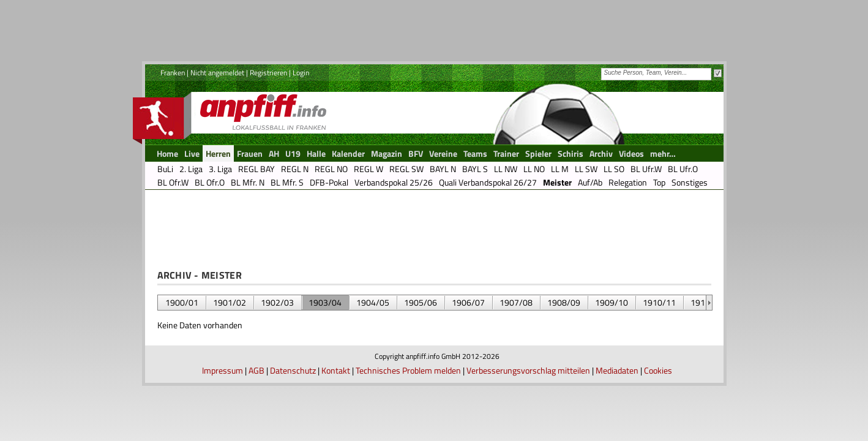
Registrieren (268, 73)
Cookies (658, 370)
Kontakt (336, 370)
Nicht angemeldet (217, 73)
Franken (173, 73)
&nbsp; (709, 303)
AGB (256, 370)
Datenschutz (293, 370)
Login (301, 73)
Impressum (223, 370)
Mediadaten (617, 370)
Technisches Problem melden (408, 370)
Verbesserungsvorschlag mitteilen (528, 370)
